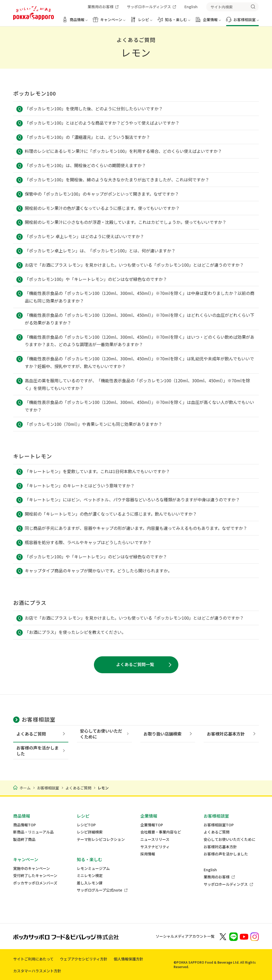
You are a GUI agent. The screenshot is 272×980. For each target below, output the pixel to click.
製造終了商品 (24, 839)
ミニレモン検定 (90, 876)
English (210, 870)
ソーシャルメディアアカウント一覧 (185, 936)
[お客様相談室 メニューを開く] (242, 22)
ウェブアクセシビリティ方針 (84, 959)
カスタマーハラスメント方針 (37, 971)
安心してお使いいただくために (230, 839)
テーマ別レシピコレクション (101, 839)
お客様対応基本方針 (220, 847)
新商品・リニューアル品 (33, 832)
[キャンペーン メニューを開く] (109, 22)
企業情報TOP (152, 825)
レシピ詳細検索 (90, 832)
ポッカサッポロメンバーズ (35, 883)
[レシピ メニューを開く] (141, 22)
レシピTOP (86, 825)
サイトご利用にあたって (33, 959)
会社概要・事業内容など (161, 832)
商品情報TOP (25, 825)
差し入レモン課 (90, 883)
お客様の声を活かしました (226, 854)
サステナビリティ (155, 847)
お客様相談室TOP (219, 825)
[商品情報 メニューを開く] (75, 22)
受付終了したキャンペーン (35, 876)
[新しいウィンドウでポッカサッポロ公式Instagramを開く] (255, 936)
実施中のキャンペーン (32, 868)
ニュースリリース (155, 839)
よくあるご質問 (217, 832)
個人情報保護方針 (128, 959)
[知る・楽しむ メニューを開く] (174, 22)
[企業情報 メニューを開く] (208, 22)
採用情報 (148, 854)
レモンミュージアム (93, 868)
